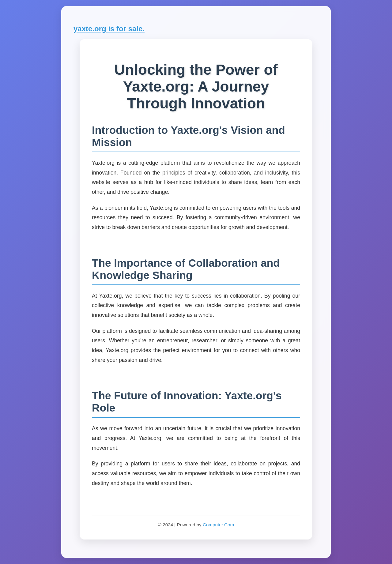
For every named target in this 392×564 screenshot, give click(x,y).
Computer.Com (218, 525)
